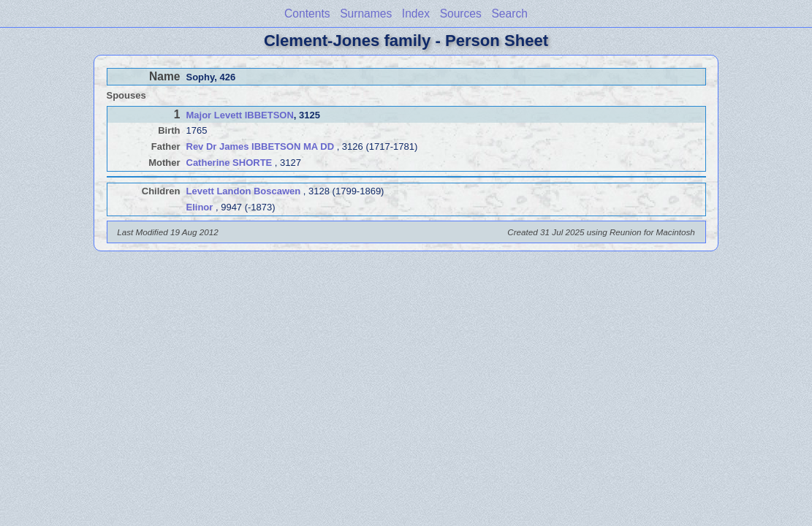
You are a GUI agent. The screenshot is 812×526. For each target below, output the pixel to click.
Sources (461, 14)
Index (416, 14)
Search (509, 14)
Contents (307, 14)
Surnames (366, 14)
